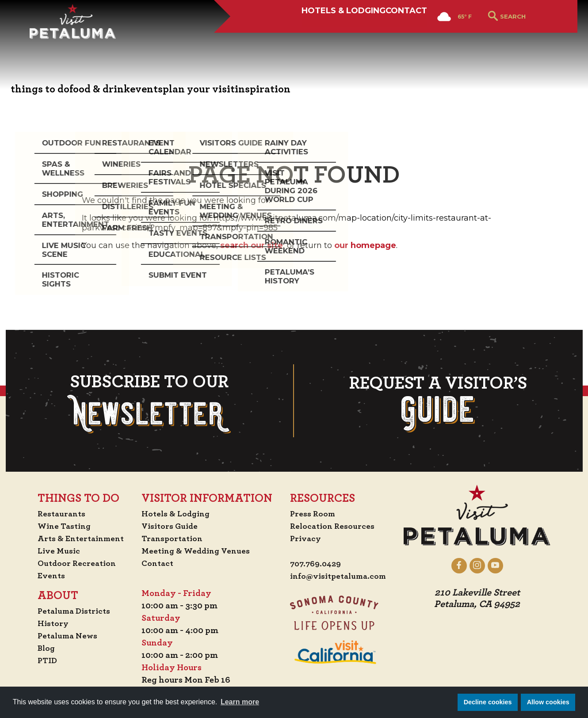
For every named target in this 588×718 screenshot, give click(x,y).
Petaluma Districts (71, 611)
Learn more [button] (240, 702)
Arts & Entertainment (77, 538)
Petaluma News (63, 636)
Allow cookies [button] (548, 702)
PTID (42, 661)
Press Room (313, 514)
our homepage (365, 245)
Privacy (306, 538)
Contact (369, 38)
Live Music (53, 551)
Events (46, 576)
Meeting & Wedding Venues (198, 551)
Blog (41, 648)
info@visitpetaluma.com (341, 577)
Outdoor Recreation (73, 563)
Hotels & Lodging (269, 38)
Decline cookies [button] (488, 702)
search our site (252, 245)
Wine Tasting (60, 526)
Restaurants (57, 514)
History (48, 623)
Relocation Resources (334, 526)
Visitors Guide (171, 526)
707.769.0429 (317, 564)
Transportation (174, 538)
